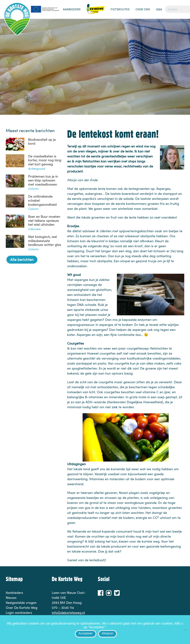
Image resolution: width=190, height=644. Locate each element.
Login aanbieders (19, 613)
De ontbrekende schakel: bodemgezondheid (42, 201)
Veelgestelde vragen (21, 603)
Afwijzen (108, 633)
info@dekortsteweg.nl (68, 613)
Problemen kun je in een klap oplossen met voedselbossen (43, 181)
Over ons (143, 9)
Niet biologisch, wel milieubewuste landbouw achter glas (45, 241)
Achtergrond (36, 168)
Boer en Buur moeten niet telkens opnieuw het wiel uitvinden (44, 221)
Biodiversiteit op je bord (42, 142)
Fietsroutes (120, 9)
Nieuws (96, 11)
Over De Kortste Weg (22, 608)
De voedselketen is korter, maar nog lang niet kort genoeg (45, 160)
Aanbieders (72, 9)
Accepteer (86, 633)
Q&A (159, 9)
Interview (34, 229)
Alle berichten (22, 259)
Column (33, 188)
